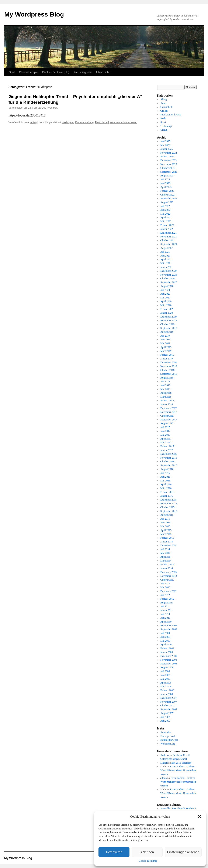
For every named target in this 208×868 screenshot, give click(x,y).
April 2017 (166, 439)
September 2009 (169, 629)
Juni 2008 (165, 675)
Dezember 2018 (169, 362)
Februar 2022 (167, 225)
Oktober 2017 (167, 416)
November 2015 (169, 503)
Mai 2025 (165, 145)
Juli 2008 (165, 671)
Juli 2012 (165, 595)
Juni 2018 (165, 385)
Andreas (165, 755)
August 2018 (167, 378)
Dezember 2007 (169, 698)
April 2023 (166, 187)
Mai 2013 (165, 587)
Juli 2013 (165, 584)
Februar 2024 (167, 157)
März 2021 (166, 263)
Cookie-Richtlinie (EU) (56, 72)
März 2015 (166, 534)
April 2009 (166, 645)
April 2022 (166, 218)
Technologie (167, 126)
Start (12, 72)
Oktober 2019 (167, 324)
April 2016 (166, 484)
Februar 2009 (167, 648)
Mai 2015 (165, 526)
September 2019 (169, 328)
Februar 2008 (167, 690)
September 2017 (169, 420)
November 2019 (169, 320)
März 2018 (166, 397)
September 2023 (169, 172)
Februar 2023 (167, 191)
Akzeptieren (114, 852)
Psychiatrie (101, 122)
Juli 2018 (165, 381)
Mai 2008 (165, 679)
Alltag (34, 122)
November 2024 (169, 153)
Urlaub (164, 130)
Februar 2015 (167, 538)
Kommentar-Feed (169, 740)
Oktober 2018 (167, 370)
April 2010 (166, 622)
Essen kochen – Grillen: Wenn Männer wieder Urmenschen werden (178, 770)
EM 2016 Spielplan (181, 763)
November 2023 (169, 164)
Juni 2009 (165, 637)
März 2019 (166, 351)
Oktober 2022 (167, 195)
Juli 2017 (165, 427)
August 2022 (167, 202)
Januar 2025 (167, 149)
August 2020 (167, 286)
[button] (200, 817)
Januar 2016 (167, 496)
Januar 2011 (167, 610)
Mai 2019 (165, 343)
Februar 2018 (167, 401)
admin (164, 778)
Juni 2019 (165, 340)
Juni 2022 (165, 210)
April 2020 (166, 301)
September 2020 (169, 282)
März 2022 (166, 221)
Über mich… (104, 72)
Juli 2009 (165, 633)
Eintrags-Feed (168, 736)
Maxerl (164, 763)
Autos (164, 103)
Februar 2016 (167, 492)
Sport (163, 122)
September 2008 (169, 664)
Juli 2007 (165, 717)
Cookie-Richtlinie (148, 861)
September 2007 (169, 709)
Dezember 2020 (169, 271)
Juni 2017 (165, 431)
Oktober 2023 (167, 168)
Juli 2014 (165, 549)
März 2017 (166, 442)
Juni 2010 (165, 618)
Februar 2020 (167, 309)
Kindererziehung (84, 122)
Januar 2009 (167, 652)
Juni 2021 (165, 256)
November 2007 (169, 702)
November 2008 (169, 660)
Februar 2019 (167, 355)
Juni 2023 (165, 183)
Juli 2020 (165, 290)
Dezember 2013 (169, 572)
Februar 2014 (167, 564)
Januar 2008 (167, 694)
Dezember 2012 (169, 591)
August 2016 (167, 469)
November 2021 (169, 237)
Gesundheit (166, 107)
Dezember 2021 (169, 233)
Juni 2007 (165, 721)
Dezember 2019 (169, 317)
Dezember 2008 (169, 656)
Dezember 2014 (169, 545)
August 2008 (167, 667)
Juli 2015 (165, 519)
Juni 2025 (165, 141)
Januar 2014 (167, 568)
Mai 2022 (165, 214)
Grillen (164, 111)
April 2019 (166, 347)
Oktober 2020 (167, 279)
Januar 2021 (167, 267)
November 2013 (169, 576)
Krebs (164, 118)
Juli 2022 (165, 206)
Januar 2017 (167, 450)
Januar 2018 (167, 404)
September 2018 (169, 374)
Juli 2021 (165, 252)
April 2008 (166, 683)
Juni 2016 (165, 477)
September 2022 (169, 198)
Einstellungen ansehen (183, 852)
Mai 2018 (165, 389)
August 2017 (167, 423)
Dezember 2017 (169, 408)
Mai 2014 (165, 553)
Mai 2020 (165, 298)
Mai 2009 (165, 641)
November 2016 (169, 458)
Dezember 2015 (169, 500)
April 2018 (166, 393)
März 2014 (166, 561)
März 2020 (166, 305)
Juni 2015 (165, 523)
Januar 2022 (167, 229)
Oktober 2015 (167, 507)
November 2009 (169, 625)
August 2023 (167, 176)
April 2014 (166, 557)
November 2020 (169, 275)
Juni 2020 (165, 294)
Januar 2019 (167, 359)
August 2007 (167, 713)
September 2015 (169, 511)
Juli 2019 (165, 336)
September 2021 (169, 244)
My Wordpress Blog (34, 14)
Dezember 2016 (169, 454)
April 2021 (166, 259)
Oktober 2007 (167, 706)
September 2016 (169, 465)
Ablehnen (147, 852)
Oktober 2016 (167, 462)
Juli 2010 (165, 614)
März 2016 (166, 488)
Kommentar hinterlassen (123, 122)
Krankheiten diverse (171, 115)
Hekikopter (68, 122)
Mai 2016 (165, 481)
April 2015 (166, 530)
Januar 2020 (167, 313)
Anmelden (166, 732)
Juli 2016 (165, 473)
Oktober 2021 (167, 240)
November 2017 (169, 412)
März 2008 (166, 686)
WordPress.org (168, 744)
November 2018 (169, 366)
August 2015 (167, 515)
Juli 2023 (165, 179)
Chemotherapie (28, 72)
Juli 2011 (165, 606)
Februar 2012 (167, 599)
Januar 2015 (167, 542)
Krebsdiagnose (83, 72)
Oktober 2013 (167, 580)
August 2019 (167, 332)
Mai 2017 (165, 435)
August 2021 (167, 248)
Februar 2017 (167, 446)
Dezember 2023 (169, 160)
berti (56, 108)
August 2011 (167, 603)
